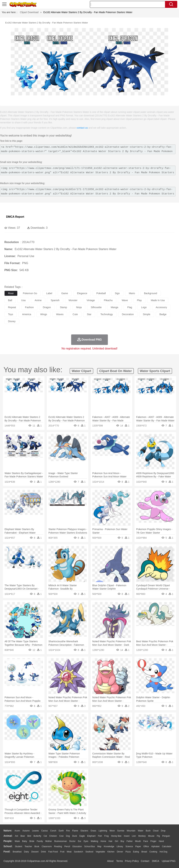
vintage (91, 300)
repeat (12, 307)
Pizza (128, 852)
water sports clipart (155, 371)
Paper (138, 846)
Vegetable (100, 852)
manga (115, 307)
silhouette (96, 307)
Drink (44, 852)
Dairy (26, 852)
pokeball (101, 293)
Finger (153, 841)
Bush (148, 831)
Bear (23, 836)
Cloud (156, 831)
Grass (93, 831)
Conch (53, 831)
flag (130, 307)
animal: (8, 836)
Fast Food (53, 852)
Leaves (35, 831)
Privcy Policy (132, 861)
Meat (69, 852)
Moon (112, 831)
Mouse (151, 836)
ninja (79, 307)
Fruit (62, 852)
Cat (45, 836)
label (49, 293)
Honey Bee (116, 836)
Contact (145, 861)
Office (146, 846)
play (139, 300)
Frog (107, 836)
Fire (68, 831)
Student (18, 846)
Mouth (138, 841)
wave (125, 300)
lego (144, 307)
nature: (8, 831)
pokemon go (30, 293)
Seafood (89, 852)
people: (8, 841)
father (130, 841)
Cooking (153, 852)
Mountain (131, 831)
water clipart (81, 371)
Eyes (86, 841)
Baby (25, 841)
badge (163, 314)
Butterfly (37, 836)
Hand (161, 841)
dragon (47, 307)
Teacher (28, 846)
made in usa (158, 300)
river (11, 293)
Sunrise (121, 831)
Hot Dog (163, 852)
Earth (61, 831)
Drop (163, 831)
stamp (63, 307)
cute (75, 314)
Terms (120, 861)
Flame (75, 831)
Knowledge (109, 846)
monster (73, 300)
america (27, 314)
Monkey (142, 836)
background (151, 293)
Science (129, 846)
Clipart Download (29, 12)
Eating (136, 852)
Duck (75, 836)
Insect (127, 836)
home (103, 841)
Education (77, 846)
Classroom (47, 846)
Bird (29, 836)
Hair (110, 841)
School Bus (90, 846)
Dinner (120, 852)
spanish (55, 300)
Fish (100, 836)
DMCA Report (15, 217)
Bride (32, 841)
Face (146, 841)
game (65, 293)
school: (8, 846)
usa (23, 300)
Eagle (82, 836)
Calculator (167, 846)
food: (7, 852)
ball (10, 300)
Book (37, 846)
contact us (82, 128)
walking (94, 841)
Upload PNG (169, 861)
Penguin (166, 836)
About (110, 861)
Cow (61, 836)
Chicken (53, 836)
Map (99, 846)
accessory (161, 307)
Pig (158, 836)
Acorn (17, 831)
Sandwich (78, 852)
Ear (80, 841)
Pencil (67, 846)
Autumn (26, 831)
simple (147, 314)
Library (120, 846)
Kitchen (111, 852)
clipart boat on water (115, 371)
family (40, 841)
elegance (82, 293)
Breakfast (17, 852)
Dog (68, 836)
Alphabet (155, 846)
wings (44, 314)
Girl (117, 841)
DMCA (155, 861)
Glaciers (84, 831)
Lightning (103, 831)
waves (60, 314)
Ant (16, 836)
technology (107, 314)
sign (117, 293)
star (89, 314)
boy (122, 841)
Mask (17, 841)
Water (141, 831)
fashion (29, 307)
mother (49, 841)
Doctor (72, 841)
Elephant (91, 836)
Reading (58, 846)
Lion (134, 836)
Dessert (35, 852)
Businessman (61, 841)
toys (11, 314)
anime (38, 300)
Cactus (44, 831)
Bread (144, 852)
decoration (128, 314)
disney (12, 321)
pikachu (108, 300)
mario (132, 293)
